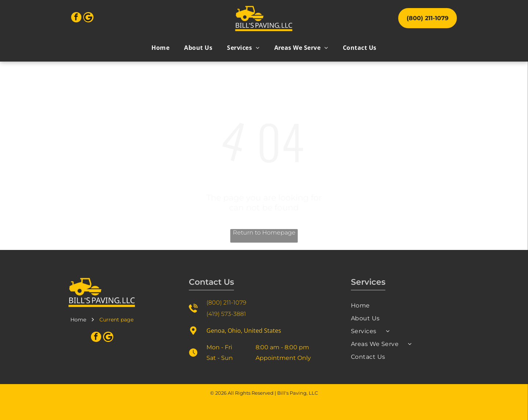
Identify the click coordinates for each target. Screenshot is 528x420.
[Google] (88, 18)
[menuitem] (160, 48)
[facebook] (76, 18)
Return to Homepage (264, 233)
